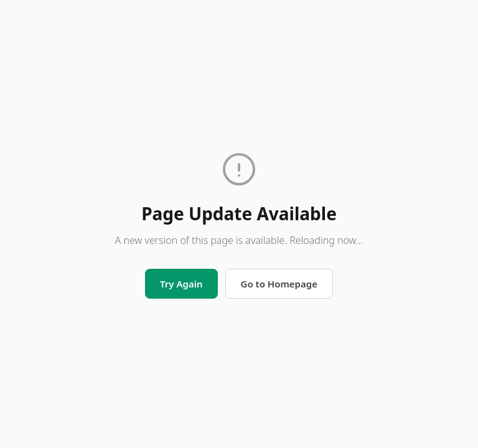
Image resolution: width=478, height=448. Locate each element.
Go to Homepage (279, 284)
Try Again (181, 284)
